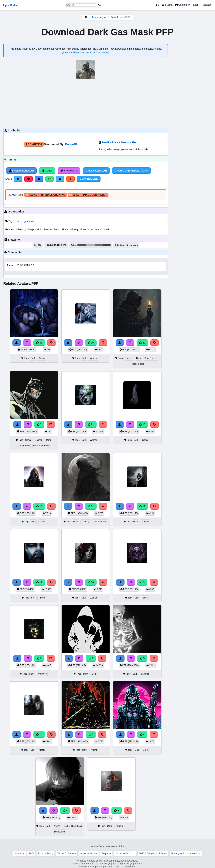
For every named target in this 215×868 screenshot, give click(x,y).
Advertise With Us (125, 853)
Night (39, 229)
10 (91, 582)
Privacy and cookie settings (186, 853)
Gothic (42, 358)
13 (142, 424)
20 (142, 343)
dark (18, 221)
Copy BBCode (89, 179)
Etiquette (106, 853)
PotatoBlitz (72, 144)
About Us (19, 853)
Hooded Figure (137, 364)
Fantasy (21, 229)
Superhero (25, 446)
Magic (31, 229)
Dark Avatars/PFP (121, 17)
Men (94, 674)
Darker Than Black (73, 826)
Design (48, 229)
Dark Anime (60, 832)
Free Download (21, 171)
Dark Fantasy (151, 358)
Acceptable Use (89, 853)
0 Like (47, 171)
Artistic (42, 750)
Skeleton (145, 674)
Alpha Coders (11, 5)
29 (91, 343)
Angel (42, 522)
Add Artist (34, 144)
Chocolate (93, 229)
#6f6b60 (99, 245)
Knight (94, 750)
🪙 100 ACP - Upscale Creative (46, 195)
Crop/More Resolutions (131, 171)
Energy (75, 229)
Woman (94, 358)
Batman (39, 440)
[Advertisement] (86, 103)
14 (39, 582)
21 (91, 424)
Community (183, 5)
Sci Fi (34, 598)
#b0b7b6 (90, 245)
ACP (14, 195)
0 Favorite (69, 171)
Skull (145, 598)
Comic (28, 440)
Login (196, 5)
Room (56, 229)
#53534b (82, 245)
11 (91, 506)
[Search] (100, 5)
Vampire (119, 826)
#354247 (107, 245)
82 (39, 343)
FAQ (31, 853)
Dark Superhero (41, 446)
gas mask (29, 221)
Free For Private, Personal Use (119, 142)
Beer (83, 229)
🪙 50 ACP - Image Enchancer (88, 195)
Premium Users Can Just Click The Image (86, 53)
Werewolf (42, 674)
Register (206, 5)
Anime (57, 826)
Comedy (105, 229)
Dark (33, 358)
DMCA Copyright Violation (153, 853)
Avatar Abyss (99, 17)
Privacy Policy (46, 853)
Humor (65, 229)
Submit (167, 5)
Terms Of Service (67, 853)
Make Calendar (96, 171)
